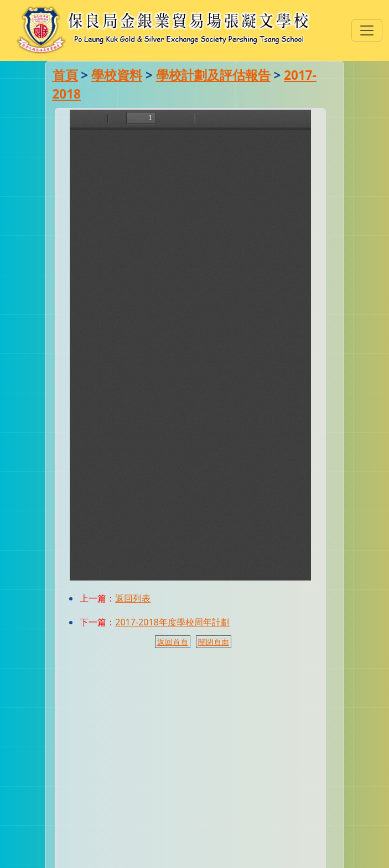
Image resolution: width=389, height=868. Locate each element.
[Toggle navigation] (367, 30)
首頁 (65, 75)
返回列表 (133, 598)
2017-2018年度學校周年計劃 (172, 622)
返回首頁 (173, 642)
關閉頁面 (214, 642)
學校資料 (117, 75)
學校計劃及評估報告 (213, 75)
